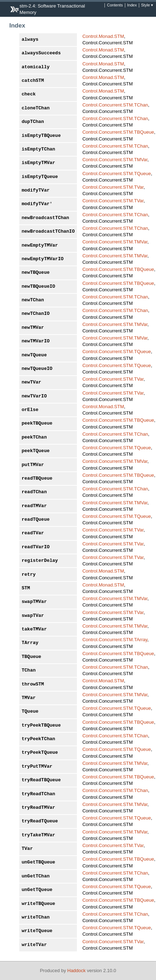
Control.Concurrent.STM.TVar (113, 187)
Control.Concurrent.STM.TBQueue (118, 132)
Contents (115, 5)
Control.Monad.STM (103, 36)
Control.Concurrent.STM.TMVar (115, 160)
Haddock (76, 971)
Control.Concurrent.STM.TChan (115, 105)
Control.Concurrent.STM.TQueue (116, 174)
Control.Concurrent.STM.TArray (115, 640)
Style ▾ (147, 5)
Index (132, 5)
